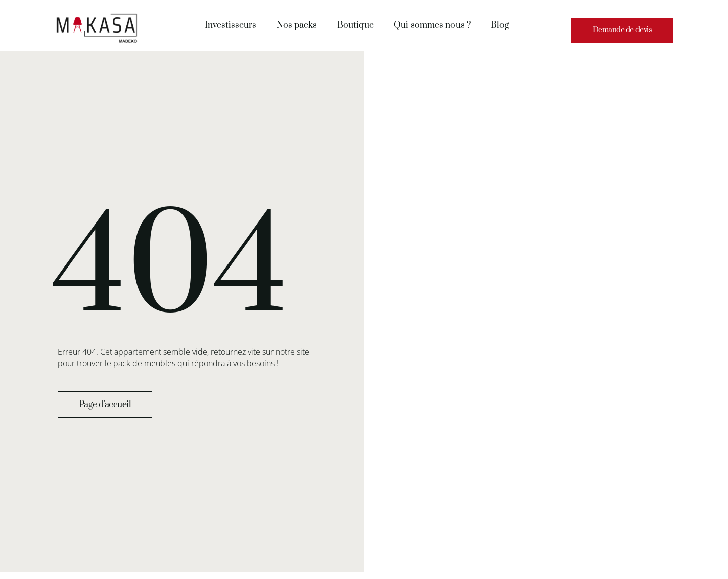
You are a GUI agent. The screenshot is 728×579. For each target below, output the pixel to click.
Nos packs (297, 25)
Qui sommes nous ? (432, 25)
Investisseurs (231, 25)
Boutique (355, 25)
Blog (500, 25)
